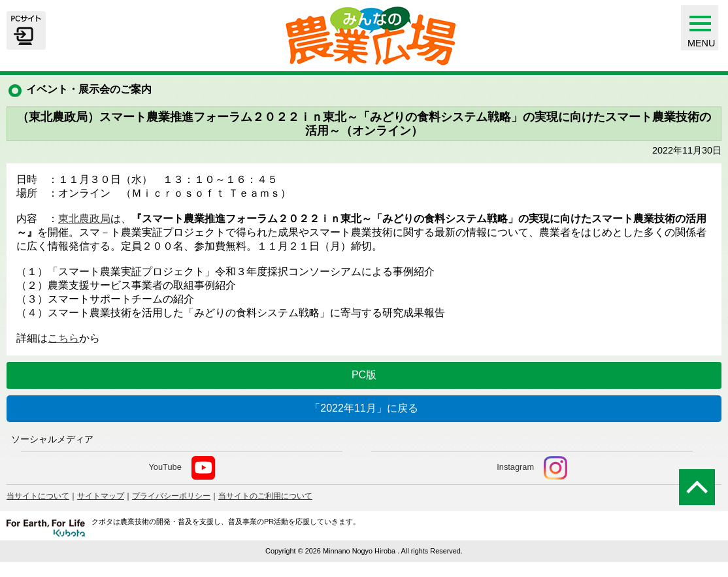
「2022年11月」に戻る (364, 408)
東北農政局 (84, 219)
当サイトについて (38, 496)
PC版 (364, 375)
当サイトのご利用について (265, 496)
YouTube (181, 468)
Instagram (532, 468)
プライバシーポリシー (171, 496)
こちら (63, 338)
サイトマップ (101, 496)
